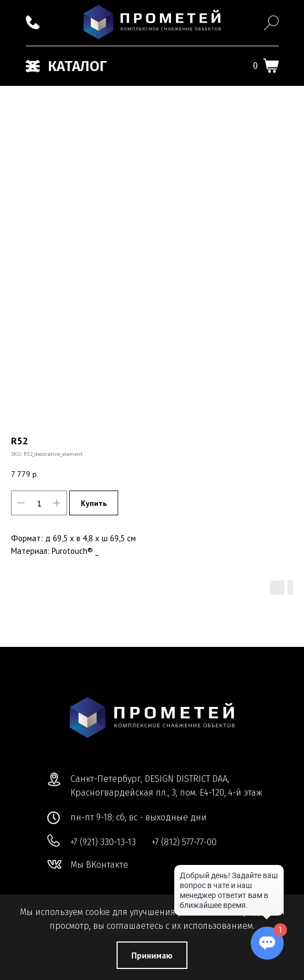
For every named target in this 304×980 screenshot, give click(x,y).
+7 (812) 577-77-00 (184, 842)
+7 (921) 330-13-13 (103, 842)
